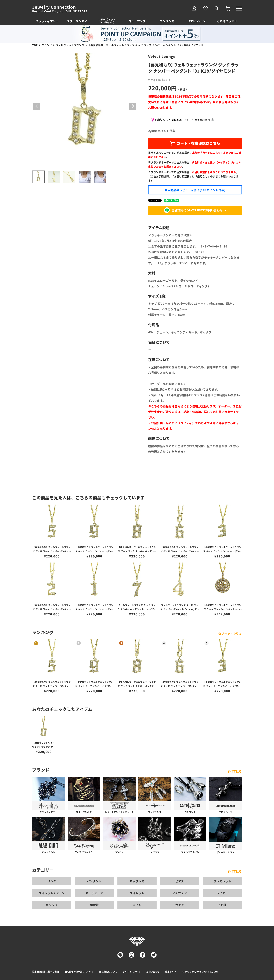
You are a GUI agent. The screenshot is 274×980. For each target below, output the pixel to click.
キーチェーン (94, 893)
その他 (222, 905)
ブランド (47, 45)
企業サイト (171, 972)
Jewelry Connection (54, 7)
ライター (222, 893)
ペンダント (94, 881)
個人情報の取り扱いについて (79, 972)
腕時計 (94, 905)
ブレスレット (222, 881)
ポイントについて (132, 972)
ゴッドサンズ (137, 21)
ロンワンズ (167, 21)
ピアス (180, 881)
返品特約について (108, 972)
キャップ (52, 905)
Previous (36, 106)
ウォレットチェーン (52, 893)
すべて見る (235, 771)
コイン (137, 905)
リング (52, 881)
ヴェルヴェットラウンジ (70, 45)
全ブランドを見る (230, 634)
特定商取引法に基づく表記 (46, 972)
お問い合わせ (153, 972)
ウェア (180, 905)
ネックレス (137, 881)
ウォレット (137, 893)
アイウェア (180, 893)
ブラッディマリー (47, 21)
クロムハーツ (197, 21)
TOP (35, 45)
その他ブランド (227, 21)
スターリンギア (77, 21)
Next (133, 106)
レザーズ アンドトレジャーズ (107, 21)
